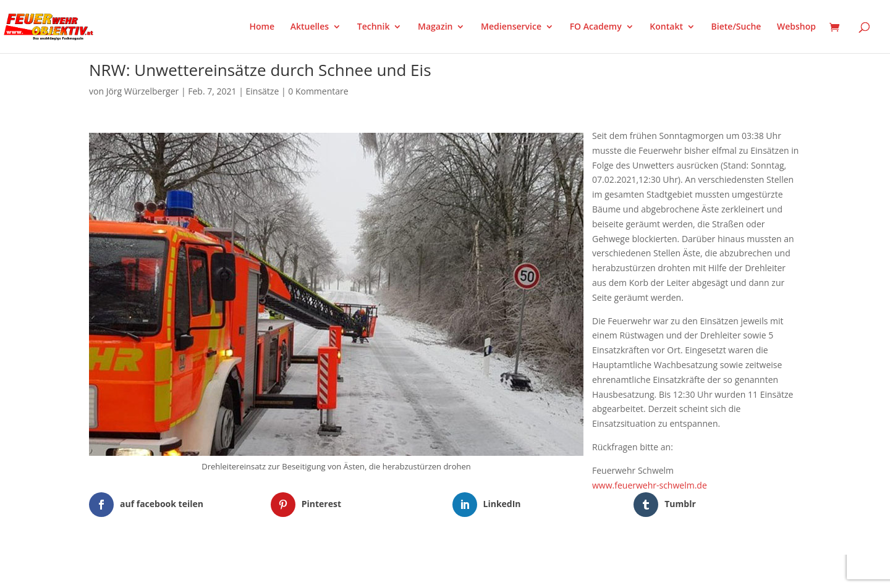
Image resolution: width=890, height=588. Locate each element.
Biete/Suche (736, 27)
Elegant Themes (150, 571)
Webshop (796, 27)
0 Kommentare (318, 91)
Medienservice (511, 27)
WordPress (233, 571)
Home (262, 27)
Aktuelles (310, 27)
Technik (374, 27)
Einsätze (263, 91)
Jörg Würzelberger (143, 91)
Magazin (435, 27)
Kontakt (666, 27)
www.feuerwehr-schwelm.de (650, 485)
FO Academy (596, 27)
